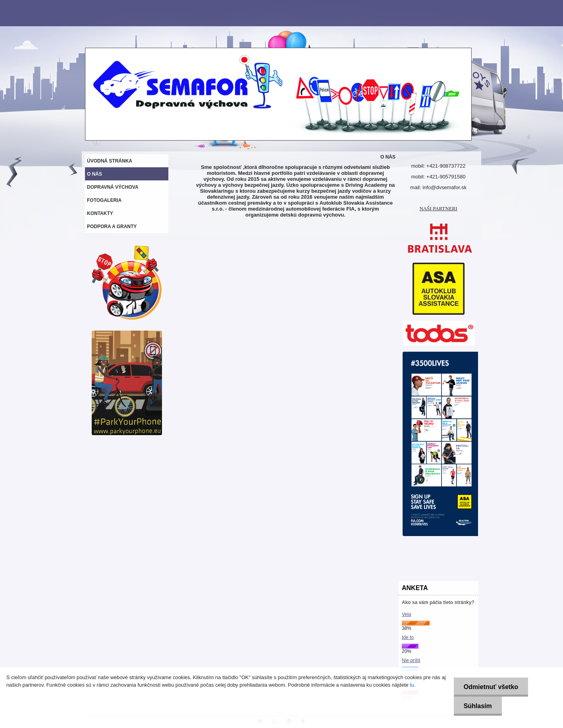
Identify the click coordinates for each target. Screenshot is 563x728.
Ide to (408, 637)
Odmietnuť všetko (491, 687)
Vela (406, 614)
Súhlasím (478, 706)
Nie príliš (411, 660)
